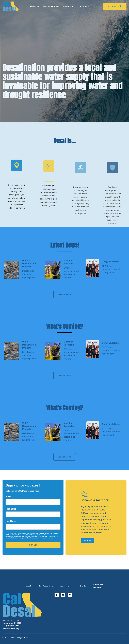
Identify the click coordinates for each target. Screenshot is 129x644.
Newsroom (69, 6)
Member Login (115, 6)
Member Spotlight (69, 262)
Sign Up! (33, 545)
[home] (11, 6)
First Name (11, 509)
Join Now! (87, 541)
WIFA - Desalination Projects (29, 263)
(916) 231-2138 (13, 626)
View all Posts (65, 294)
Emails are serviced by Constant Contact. (40, 538)
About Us (34, 6)
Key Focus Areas (51, 6)
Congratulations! (111, 262)
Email (8, 497)
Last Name (11, 521)
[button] (85, 6)
